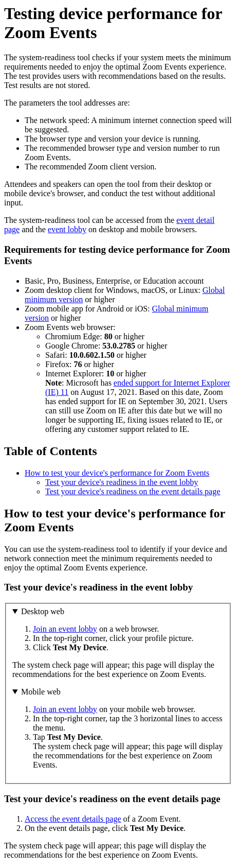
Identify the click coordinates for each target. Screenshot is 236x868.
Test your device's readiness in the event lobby (122, 482)
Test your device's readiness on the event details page (133, 491)
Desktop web (43, 611)
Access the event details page (73, 819)
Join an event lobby (65, 629)
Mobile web (41, 692)
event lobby (67, 229)
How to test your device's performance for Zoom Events (117, 473)
